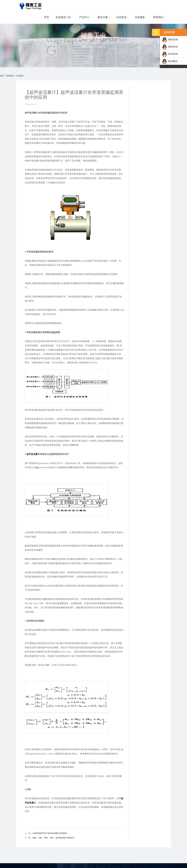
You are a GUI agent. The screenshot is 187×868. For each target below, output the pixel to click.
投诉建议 (170, 61)
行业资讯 (101, 47)
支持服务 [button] (141, 19)
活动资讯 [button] (122, 19)
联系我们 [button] (159, 19)
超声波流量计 (33, 454)
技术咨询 (170, 54)
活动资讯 (92, 47)
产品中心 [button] (85, 19)
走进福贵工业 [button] (64, 19)
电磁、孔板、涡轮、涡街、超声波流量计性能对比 (54, 838)
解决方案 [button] (104, 19)
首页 (47, 19)
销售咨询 (170, 40)
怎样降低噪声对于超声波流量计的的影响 (50, 833)
